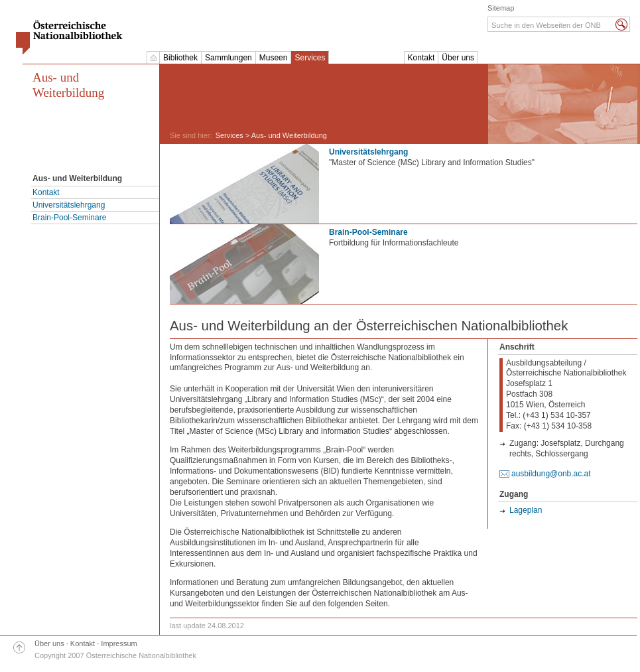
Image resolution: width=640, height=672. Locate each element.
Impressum (119, 643)
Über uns (458, 58)
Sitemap (501, 8)
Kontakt (421, 58)
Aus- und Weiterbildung (68, 85)
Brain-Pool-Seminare (69, 218)
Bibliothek (180, 58)
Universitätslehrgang (69, 205)
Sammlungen (228, 58)
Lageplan (526, 510)
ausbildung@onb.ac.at (551, 474)
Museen (274, 58)
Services (310, 58)
